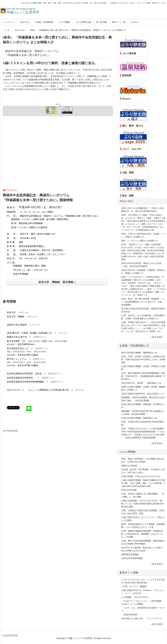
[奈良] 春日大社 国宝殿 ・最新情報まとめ (141, 383)
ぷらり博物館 (64, 22)
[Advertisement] (58, 158)
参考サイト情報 (129, 573)
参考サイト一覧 (119, 22)
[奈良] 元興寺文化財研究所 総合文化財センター (143, 394)
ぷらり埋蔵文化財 (83, 22)
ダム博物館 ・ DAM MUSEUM (135, 597)
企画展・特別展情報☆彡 (134, 346)
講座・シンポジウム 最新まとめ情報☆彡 (140, 241)
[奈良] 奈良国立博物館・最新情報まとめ (139, 418)
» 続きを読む (157, 337)
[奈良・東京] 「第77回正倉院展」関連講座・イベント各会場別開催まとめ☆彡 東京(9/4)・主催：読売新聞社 (143, 302)
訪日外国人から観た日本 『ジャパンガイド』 (142, 618)
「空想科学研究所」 (130, 615)
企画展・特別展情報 (44, 22)
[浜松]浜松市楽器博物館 (132, 558)
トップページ (9, 22)
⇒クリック (32, 317)
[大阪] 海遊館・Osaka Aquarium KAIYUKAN (141, 476)
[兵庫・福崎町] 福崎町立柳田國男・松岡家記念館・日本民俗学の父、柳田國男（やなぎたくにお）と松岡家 (142, 534)
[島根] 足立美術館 (129, 466)
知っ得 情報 (101, 22)
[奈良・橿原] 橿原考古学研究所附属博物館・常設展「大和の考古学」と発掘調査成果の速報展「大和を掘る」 (143, 376)
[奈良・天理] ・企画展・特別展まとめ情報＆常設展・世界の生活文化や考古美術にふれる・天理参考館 (143, 359)
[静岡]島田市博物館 (130, 554)
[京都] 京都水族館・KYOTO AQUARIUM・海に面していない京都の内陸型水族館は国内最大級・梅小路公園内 (143, 504)
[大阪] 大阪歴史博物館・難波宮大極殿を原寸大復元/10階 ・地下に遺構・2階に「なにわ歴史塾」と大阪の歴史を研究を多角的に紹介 (143, 483)
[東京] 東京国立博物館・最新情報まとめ (139, 353)
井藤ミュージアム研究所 (36, 8)
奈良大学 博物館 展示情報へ (57, 282)
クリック (24, 312)
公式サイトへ (40, 337)
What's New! (25, 22)
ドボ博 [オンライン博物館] (134, 586)
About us (134, 22)
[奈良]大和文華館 (129, 490)
